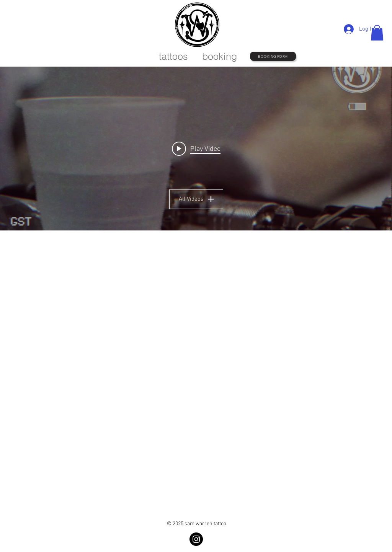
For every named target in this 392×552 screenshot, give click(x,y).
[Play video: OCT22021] (196, 149)
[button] (377, 33)
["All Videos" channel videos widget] (196, 149)
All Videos (196, 199)
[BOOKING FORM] (273, 56)
